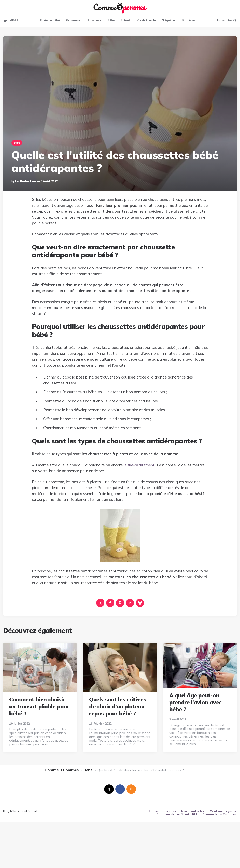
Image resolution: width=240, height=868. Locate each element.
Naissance (94, 20)
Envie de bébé (50, 20)
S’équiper (169, 20)
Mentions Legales (223, 811)
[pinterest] (120, 603)
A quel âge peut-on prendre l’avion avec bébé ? (196, 702)
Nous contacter (193, 811)
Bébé (111, 20)
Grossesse (73, 20)
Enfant (126, 20)
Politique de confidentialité (177, 814)
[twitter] (109, 789)
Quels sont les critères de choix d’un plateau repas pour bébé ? (118, 707)
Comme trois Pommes (219, 814)
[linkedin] (130, 603)
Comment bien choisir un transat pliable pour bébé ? (39, 707)
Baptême (188, 20)
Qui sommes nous (163, 811)
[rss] (131, 789)
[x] (100, 603)
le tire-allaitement (139, 465)
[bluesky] (140, 603)
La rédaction (26, 181)
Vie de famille (146, 20)
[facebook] (110, 603)
